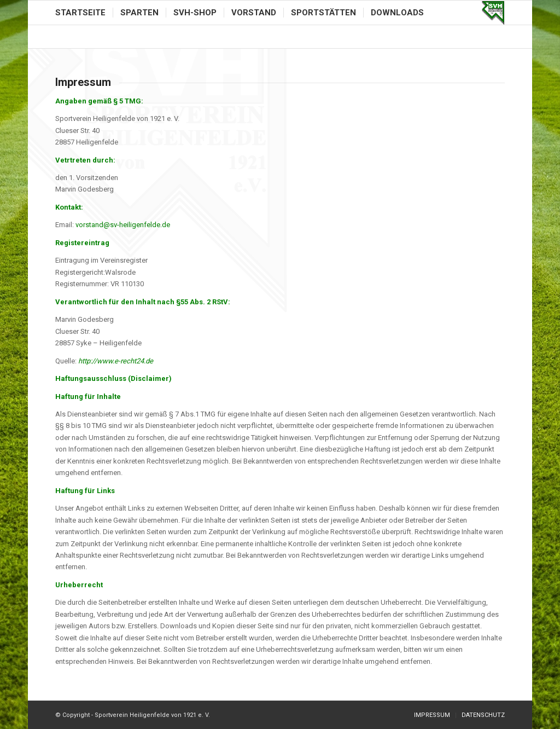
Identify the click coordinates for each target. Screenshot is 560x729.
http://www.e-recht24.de (116, 361)
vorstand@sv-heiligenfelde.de (123, 225)
